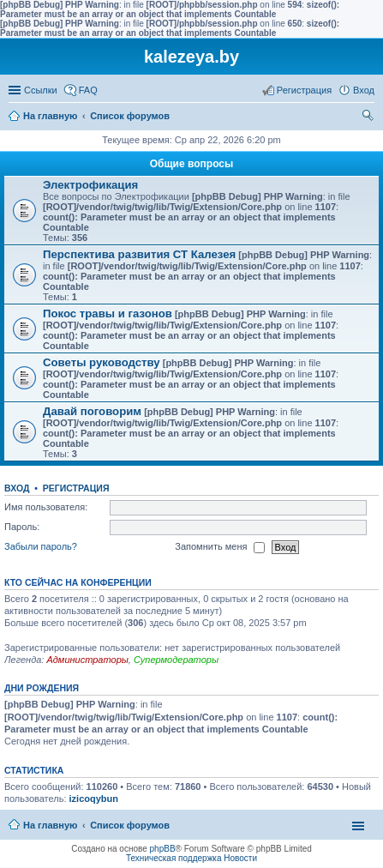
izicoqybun (94, 799)
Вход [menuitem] (364, 90)
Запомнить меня (219, 547)
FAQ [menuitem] (88, 90)
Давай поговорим (92, 411)
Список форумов (130, 116)
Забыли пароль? (41, 546)
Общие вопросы (191, 164)
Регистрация (76, 488)
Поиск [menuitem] (369, 118)
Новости (240, 858)
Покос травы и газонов (108, 313)
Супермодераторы (176, 660)
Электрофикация (90, 185)
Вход (17, 488)
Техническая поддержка (174, 858)
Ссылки (41, 90)
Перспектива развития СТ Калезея (139, 254)
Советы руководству (102, 362)
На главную (50, 116)
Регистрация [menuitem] (304, 90)
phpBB (163, 849)
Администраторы (87, 660)
